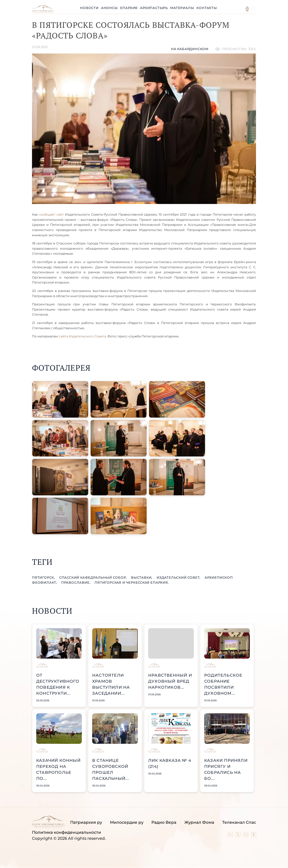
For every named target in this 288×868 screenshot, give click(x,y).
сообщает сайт (51, 214)
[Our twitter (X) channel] (238, 836)
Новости (89, 8)
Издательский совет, (179, 578)
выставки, (142, 578)
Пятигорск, (44, 578)
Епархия (129, 8)
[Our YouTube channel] (246, 836)
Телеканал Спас (239, 822)
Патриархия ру (86, 822)
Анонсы (109, 8)
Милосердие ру (127, 822)
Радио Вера (164, 822)
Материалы (182, 8)
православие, (76, 583)
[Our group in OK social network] (254, 836)
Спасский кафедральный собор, (93, 578)
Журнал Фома (199, 822)
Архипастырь (154, 8)
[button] (60, 399)
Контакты (207, 8)
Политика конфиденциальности (66, 832)
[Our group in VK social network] (231, 836)
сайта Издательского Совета (82, 336)
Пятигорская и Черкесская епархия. (132, 583)
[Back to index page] (43, 12)
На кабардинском (190, 49)
